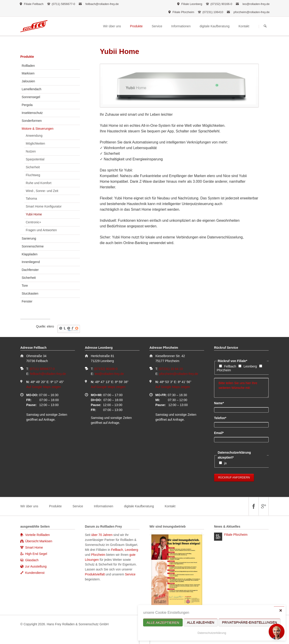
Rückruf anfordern (234, 478)
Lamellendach (31, 89)
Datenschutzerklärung (212, 633)
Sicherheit (33, 167)
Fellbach (230, 366)
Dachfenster (30, 270)
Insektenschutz (32, 113)
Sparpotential (35, 159)
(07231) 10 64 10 (171, 369)
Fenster (27, 301)
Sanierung (29, 238)
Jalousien (28, 81)
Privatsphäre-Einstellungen (249, 622)
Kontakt (170, 506)
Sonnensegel (31, 97)
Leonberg (250, 366)
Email (222, 433)
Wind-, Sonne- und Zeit (42, 191)
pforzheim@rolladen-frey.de (252, 12)
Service (78, 506)
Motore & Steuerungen (38, 129)
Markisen (28, 73)
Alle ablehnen (201, 622)
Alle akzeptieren (163, 622)
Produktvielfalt (95, 574)
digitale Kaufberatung (139, 506)
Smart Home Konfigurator (44, 206)
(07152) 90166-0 (106, 369)
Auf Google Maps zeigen (43, 387)
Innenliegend (31, 262)
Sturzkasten (30, 293)
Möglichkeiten (35, 143)
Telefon (222, 418)
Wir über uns (29, 506)
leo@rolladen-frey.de (256, 4)
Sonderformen (32, 121)
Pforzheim (224, 370)
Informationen (104, 506)
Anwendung (34, 136)
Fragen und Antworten (41, 230)
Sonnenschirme (33, 246)
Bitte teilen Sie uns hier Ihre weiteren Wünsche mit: (241, 388)
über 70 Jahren (102, 535)
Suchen (265, 26)
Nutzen (31, 151)
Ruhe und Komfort (39, 183)
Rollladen (28, 66)
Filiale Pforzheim (236, 535)
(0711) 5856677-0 (42, 369)
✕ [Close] (281, 610)
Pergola (27, 105)
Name (222, 403)
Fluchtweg (33, 175)
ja (225, 463)
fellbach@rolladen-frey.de (102, 4)
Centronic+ (33, 222)
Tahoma (31, 199)
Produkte (27, 57)
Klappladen (30, 254)
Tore (25, 286)
